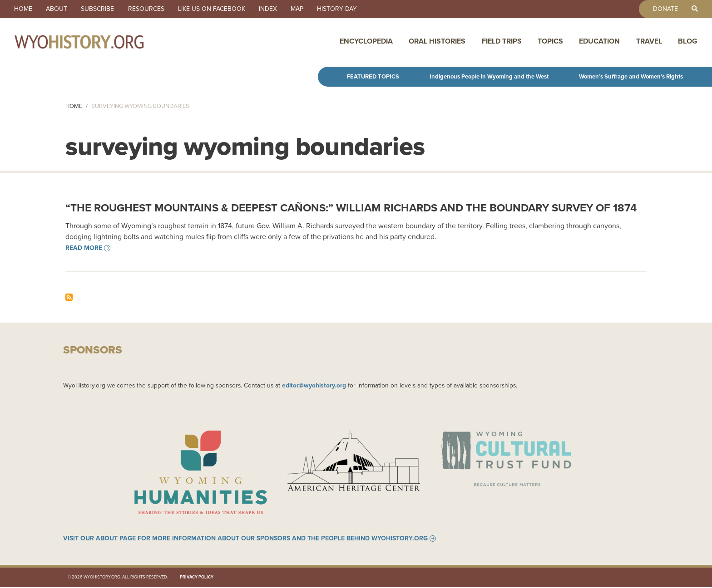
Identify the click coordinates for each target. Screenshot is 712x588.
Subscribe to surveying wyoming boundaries (69, 297)
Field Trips (502, 42)
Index (272, 9)
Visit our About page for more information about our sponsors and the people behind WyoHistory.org (245, 539)
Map (302, 9)
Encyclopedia (366, 42)
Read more (84, 248)
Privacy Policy (197, 578)
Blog (688, 42)
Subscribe (100, 9)
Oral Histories (437, 42)
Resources (149, 9)
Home (24, 9)
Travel (649, 42)
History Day (343, 9)
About (58, 9)
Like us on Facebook (215, 9)
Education (599, 42)
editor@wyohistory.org (314, 385)
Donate (664, 9)
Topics (550, 42)
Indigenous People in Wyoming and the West (489, 76)
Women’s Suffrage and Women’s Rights (631, 76)
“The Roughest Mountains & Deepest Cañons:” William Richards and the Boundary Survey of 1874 (351, 208)
